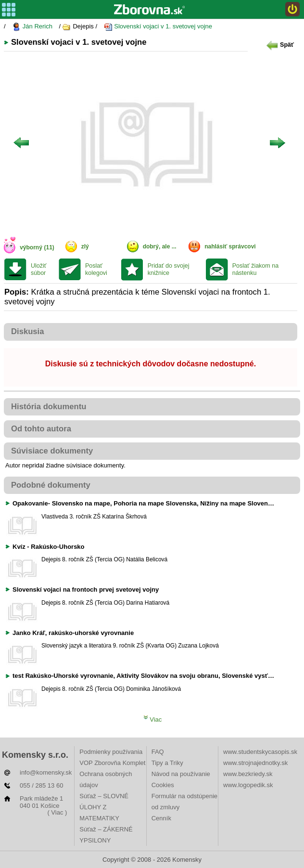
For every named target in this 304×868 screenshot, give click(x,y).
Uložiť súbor (38, 269)
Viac (153, 719)
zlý (85, 246)
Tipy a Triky (167, 763)
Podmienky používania (111, 752)
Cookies (163, 785)
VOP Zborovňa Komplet (112, 763)
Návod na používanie (181, 774)
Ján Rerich (32, 27)
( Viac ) (57, 812)
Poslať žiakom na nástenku (255, 269)
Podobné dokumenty (51, 485)
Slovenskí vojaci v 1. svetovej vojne (158, 27)
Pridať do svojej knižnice (169, 269)
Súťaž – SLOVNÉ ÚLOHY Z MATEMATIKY (104, 807)
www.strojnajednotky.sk (255, 763)
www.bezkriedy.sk (248, 774)
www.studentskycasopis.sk (260, 752)
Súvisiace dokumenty (52, 451)
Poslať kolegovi (96, 269)
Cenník (161, 818)
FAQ (158, 752)
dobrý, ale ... (160, 246)
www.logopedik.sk (248, 785)
